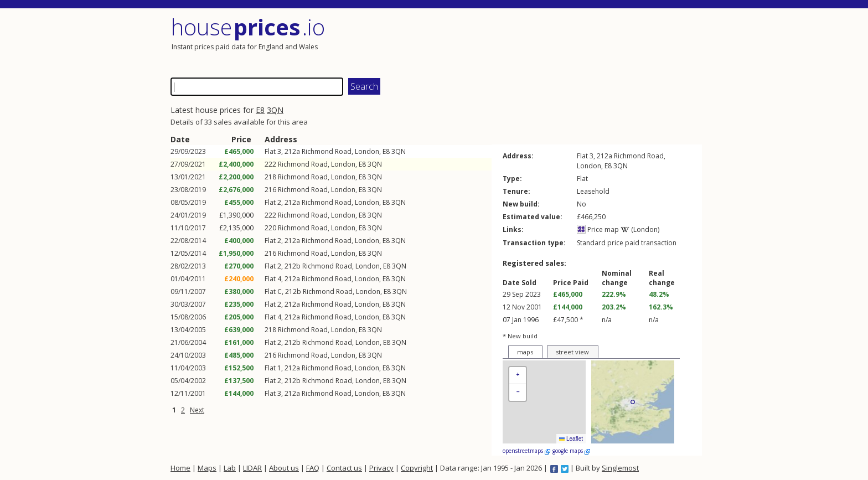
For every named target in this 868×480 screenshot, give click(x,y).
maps (525, 352)
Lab (230, 468)
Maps (207, 468)
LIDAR (252, 468)
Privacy (381, 468)
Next (197, 410)
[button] (518, 376)
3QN (275, 110)
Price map (598, 229)
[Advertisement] (569, 42)
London (367, 151)
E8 (260, 110)
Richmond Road (327, 151)
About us (284, 468)
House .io (248, 27)
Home (180, 468)
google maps (571, 451)
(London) (640, 229)
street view (572, 352)
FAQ (313, 468)
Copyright (417, 468)
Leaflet (571, 439)
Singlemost (620, 468)
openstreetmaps (526, 451)
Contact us (344, 468)
